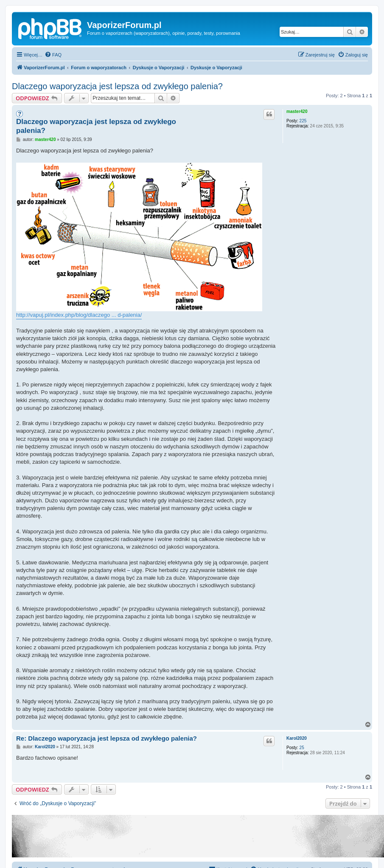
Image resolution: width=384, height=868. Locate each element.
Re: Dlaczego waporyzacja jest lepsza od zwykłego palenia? (107, 738)
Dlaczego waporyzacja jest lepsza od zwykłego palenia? (117, 86)
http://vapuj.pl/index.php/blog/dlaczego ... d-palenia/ (79, 315)
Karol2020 (297, 738)
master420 (297, 111)
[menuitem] (53, 55)
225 (303, 121)
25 (302, 748)
